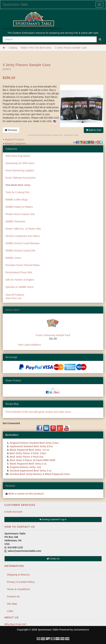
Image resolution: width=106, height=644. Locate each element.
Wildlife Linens (13, 258)
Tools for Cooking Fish (17, 192)
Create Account (13, 512)
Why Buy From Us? (16, 624)
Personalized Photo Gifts (19, 272)
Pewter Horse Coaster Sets (20, 214)
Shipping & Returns (18, 575)
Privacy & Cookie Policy (21, 582)
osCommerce (81, 630)
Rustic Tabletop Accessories (21, 178)
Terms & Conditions (18, 589)
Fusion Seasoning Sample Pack (53, 335)
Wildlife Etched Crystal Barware (22, 243)
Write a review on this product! (26, 494)
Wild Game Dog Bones (18, 156)
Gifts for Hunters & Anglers (20, 280)
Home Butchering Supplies (20, 170)
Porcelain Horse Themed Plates (23, 265)
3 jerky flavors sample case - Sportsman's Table (60, 135)
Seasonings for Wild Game (20, 163)
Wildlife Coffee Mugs (17, 200)
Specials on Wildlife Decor (20, 287)
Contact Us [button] (53, 559)
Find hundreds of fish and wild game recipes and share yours (38, 412)
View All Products (15, 295)
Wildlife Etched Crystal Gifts (20, 251)
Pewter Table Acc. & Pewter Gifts (23, 229)
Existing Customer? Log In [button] (53, 520)
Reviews (11, 130)
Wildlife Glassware (15, 221)
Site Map (12, 604)
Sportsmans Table (15, 5)
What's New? (13, 310)
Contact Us (13, 596)
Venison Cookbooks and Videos (23, 236)
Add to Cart (94, 130)
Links (10, 611)
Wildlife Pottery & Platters (19, 207)
